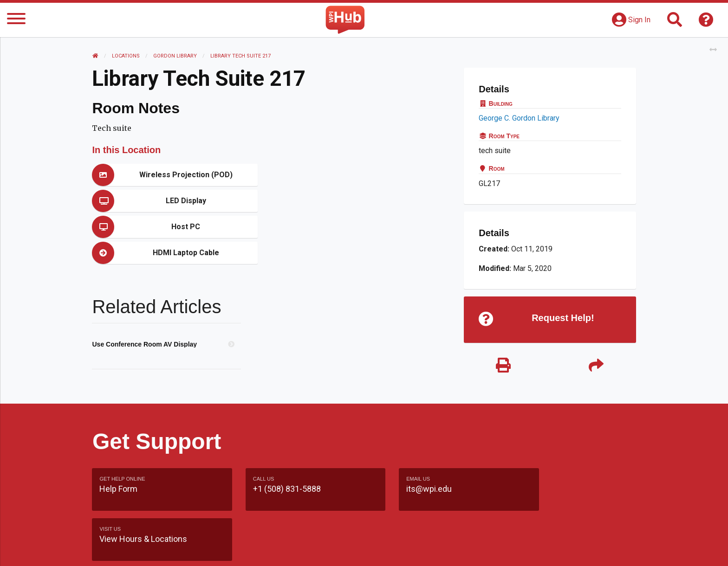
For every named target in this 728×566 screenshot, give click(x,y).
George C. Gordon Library (519, 118)
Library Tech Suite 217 (241, 56)
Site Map (450, 550)
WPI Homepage (505, 550)
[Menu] (16, 20)
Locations (126, 56)
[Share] (596, 366)
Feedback (404, 550)
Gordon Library (175, 56)
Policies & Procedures (582, 550)
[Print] (503, 366)
